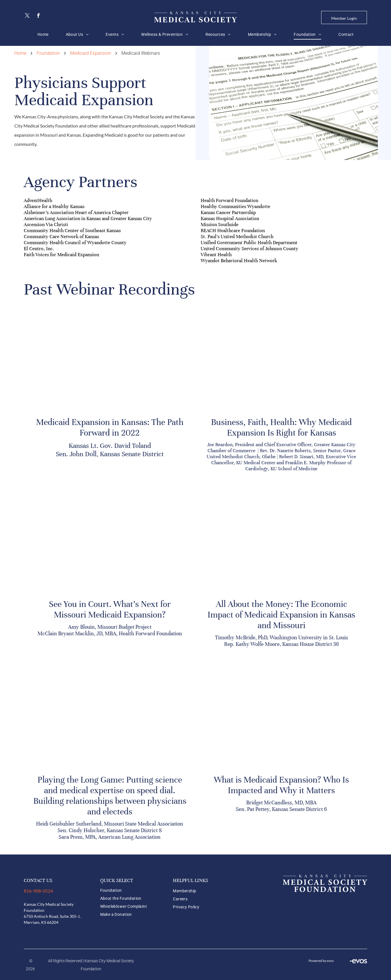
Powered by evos (321, 961)
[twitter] (27, 16)
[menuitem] (43, 34)
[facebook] (38, 16)
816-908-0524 (38, 891)
